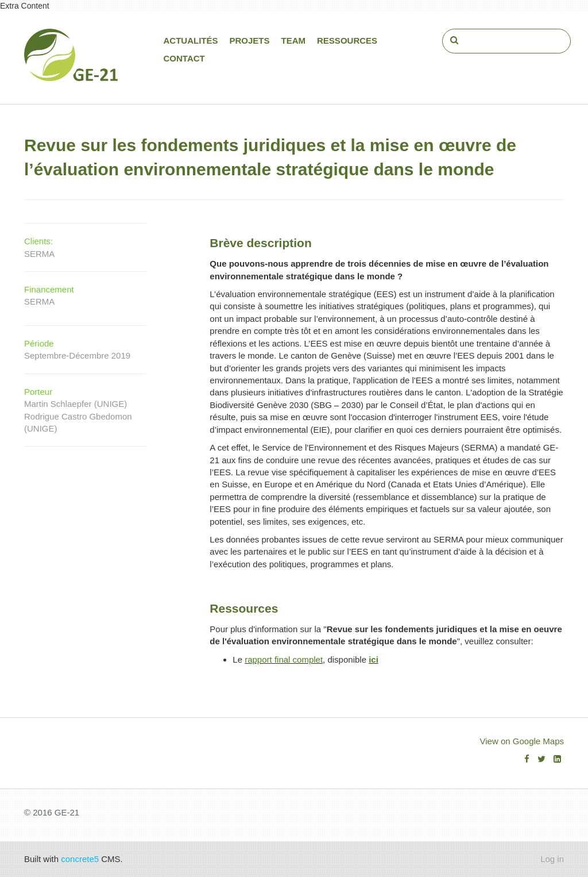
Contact (184, 58)
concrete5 (80, 859)
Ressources (347, 41)
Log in (552, 859)
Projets (250, 41)
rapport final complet (284, 659)
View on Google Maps (522, 741)
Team (294, 41)
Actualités (191, 41)
